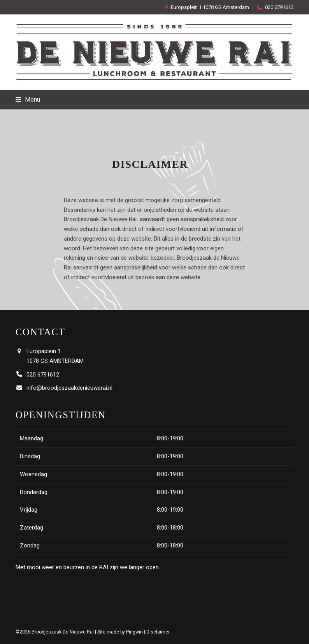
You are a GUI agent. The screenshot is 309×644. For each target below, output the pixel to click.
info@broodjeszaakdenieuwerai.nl (69, 388)
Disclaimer (158, 632)
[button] (28, 99)
